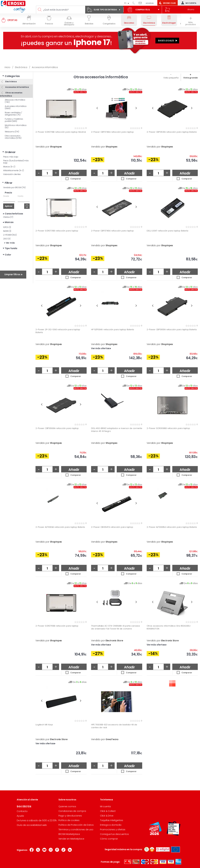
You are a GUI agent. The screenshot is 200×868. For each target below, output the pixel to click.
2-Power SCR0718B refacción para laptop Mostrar (61, 132)
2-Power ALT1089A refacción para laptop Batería (60, 527)
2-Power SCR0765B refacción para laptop (57, 626)
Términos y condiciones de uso (76, 830)
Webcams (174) (12, 132)
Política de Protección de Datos (76, 825)
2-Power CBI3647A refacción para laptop (112, 527)
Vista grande (190, 78)
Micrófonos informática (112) (16, 126)
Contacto (22, 811)
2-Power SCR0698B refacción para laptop (168, 428)
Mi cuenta (188, 3)
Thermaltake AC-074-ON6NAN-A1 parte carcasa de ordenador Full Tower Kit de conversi (115, 627)
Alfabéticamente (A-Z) (14, 170)
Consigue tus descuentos (114, 834)
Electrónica (11, 82)
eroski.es (150, 3)
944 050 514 (135, 3)
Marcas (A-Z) (9, 167)
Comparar (76, 179)
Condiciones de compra (72, 811)
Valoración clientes (12, 174)
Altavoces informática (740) (15, 101)
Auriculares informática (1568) (16, 107)
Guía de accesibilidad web (32, 825)
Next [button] (136, 108)
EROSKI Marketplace (69, 834)
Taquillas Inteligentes (112, 820)
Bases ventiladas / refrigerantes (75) (13, 114)
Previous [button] (97, 108)
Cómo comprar (109, 839)
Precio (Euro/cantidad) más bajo (16, 162)
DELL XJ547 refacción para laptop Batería (167, 231)
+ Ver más (9, 243)
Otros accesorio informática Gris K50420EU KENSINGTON (169, 627)
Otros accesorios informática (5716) (13, 137)
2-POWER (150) (10, 235)
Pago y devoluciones (70, 816)
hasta (20, 196)
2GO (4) (7, 239)
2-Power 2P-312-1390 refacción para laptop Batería (58, 331)
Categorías (12, 76)
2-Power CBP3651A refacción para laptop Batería (172, 330)
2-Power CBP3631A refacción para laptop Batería (172, 132)
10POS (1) (7, 227)
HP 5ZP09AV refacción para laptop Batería (112, 330)
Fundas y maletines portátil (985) (14, 120)
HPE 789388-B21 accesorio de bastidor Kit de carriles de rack (114, 726)
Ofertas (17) (8, 217)
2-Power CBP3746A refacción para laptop (112, 231)
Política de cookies (69, 820)
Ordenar (10, 152)
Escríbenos (141, 3)
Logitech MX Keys (44, 725)
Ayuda (20, 816)
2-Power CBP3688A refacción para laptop (57, 428)
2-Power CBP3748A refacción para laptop (112, 132)
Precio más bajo (11, 157)
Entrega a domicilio (111, 825)
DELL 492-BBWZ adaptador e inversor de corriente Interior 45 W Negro (117, 430)
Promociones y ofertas (113, 830)
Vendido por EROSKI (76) (14, 187)
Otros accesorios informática (11, 94)
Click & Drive (107, 816)
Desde (6, 196)
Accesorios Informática (17, 87)
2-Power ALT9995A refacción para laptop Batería (172, 527)
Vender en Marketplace (71, 839)
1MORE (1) (7, 231)
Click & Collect (108, 811)
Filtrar (9, 183)
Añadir (74, 173)
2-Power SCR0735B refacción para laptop (57, 231)
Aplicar (9, 206)
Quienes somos (67, 806)
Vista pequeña (171, 78)
